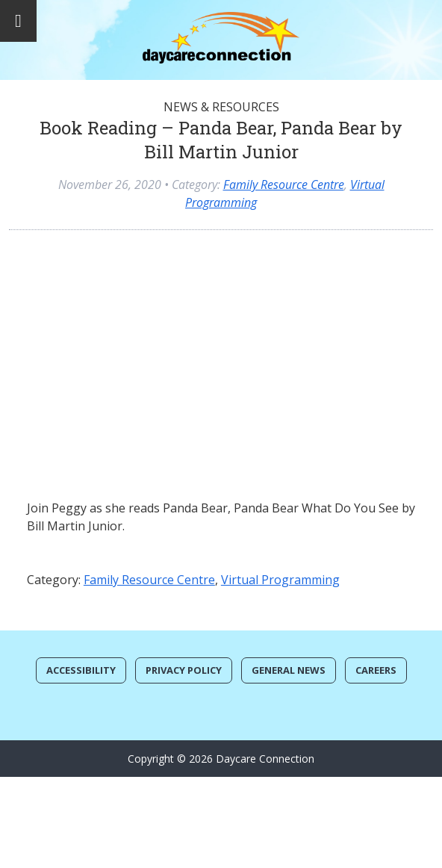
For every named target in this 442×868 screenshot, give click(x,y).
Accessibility (81, 670)
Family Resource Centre (284, 185)
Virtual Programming (280, 580)
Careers (376, 670)
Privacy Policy (184, 670)
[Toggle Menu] (18, 21)
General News (289, 670)
